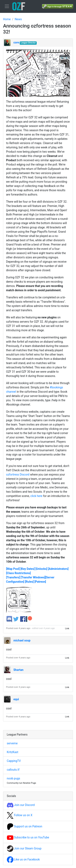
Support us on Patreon (25, 826)
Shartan (18, 670)
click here (36, 496)
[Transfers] (13, 577)
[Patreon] (40, 582)
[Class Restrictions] (18, 573)
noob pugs (14, 778)
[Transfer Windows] (33, 577)
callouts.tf (13, 770)
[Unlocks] (41, 569)
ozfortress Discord (18, 475)
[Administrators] (58, 569)
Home (7, 19)
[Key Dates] (28, 569)
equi (16, 699)
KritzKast (13, 752)
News (18, 19)
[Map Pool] (13, 569)
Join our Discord (21, 805)
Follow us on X (20, 815)
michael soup (22, 640)
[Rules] (29, 582)
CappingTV (14, 761)
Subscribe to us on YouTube (28, 837)
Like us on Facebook (23, 859)
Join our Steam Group (24, 848)
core (16, 42)
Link (67, 628)
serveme (12, 743)
